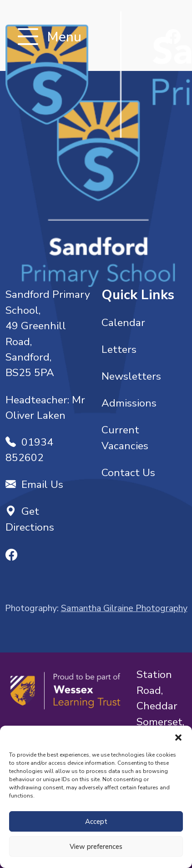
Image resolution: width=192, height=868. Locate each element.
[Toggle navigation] (28, 38)
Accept (96, 822)
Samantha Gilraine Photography (124, 608)
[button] (178, 737)
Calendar (123, 323)
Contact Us (128, 473)
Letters (119, 349)
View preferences (96, 847)
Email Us (34, 484)
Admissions (129, 403)
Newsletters (131, 376)
